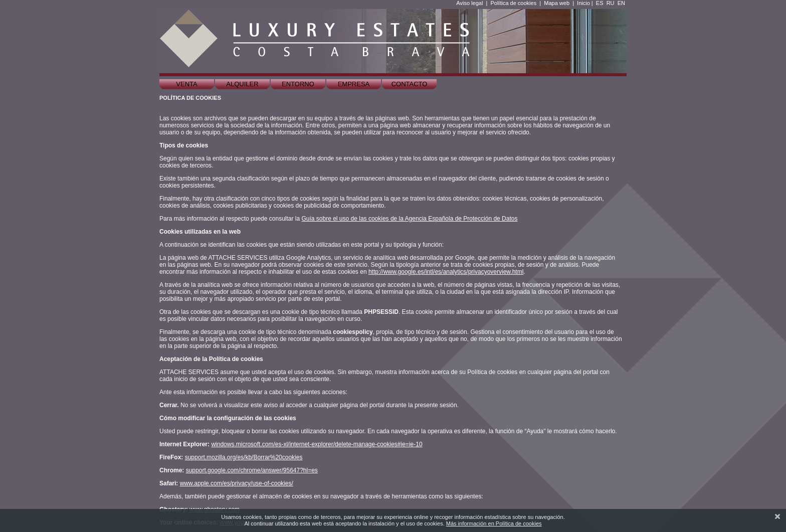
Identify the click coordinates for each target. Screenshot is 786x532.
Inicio (583, 3)
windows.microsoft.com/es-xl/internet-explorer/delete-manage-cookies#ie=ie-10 (317, 444)
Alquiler (242, 84)
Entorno (298, 84)
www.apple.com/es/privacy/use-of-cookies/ (237, 483)
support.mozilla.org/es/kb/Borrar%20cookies (244, 457)
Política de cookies (513, 3)
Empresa (354, 84)
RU (611, 3)
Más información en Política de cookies (494, 523)
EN (621, 3)
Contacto (410, 84)
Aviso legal (469, 3)
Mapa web (557, 3)
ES (600, 3)
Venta (186, 84)
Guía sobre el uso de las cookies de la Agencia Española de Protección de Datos (409, 219)
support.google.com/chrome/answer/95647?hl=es (252, 470)
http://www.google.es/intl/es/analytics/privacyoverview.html (446, 272)
